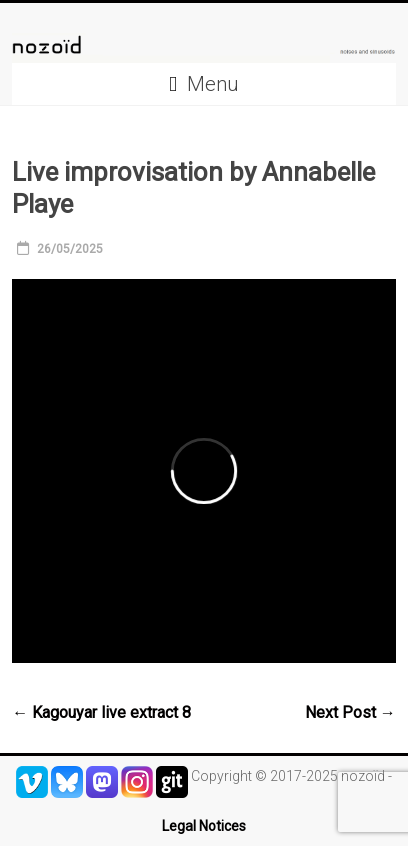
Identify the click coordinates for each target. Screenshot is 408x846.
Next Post (350, 712)
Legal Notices (204, 826)
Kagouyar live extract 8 (101, 712)
